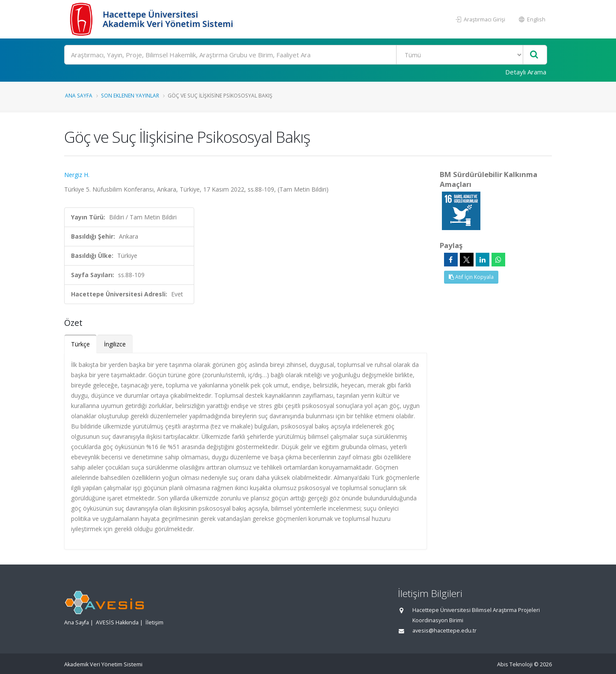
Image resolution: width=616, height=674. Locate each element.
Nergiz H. (77, 175)
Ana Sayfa (79, 95)
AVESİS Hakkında (117, 622)
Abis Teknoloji (515, 664)
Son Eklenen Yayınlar (130, 95)
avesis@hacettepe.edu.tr (444, 631)
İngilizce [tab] (115, 344)
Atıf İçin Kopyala (471, 277)
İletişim (154, 622)
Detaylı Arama (526, 72)
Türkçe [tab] (80, 344)
